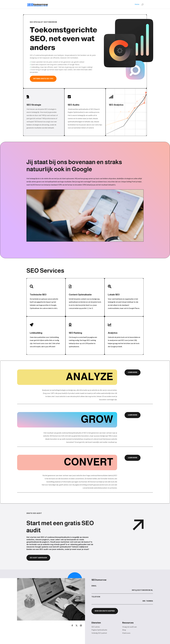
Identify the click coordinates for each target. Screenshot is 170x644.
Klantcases (126, 633)
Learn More (133, 372)
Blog (124, 630)
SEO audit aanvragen (38, 558)
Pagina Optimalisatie (99, 630)
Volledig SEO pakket (99, 633)
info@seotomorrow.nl (142, 590)
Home (137, 4)
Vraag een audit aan (130, 627)
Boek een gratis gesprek (105, 611)
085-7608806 (148, 601)
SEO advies (96, 627)
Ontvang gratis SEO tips (43, 79)
